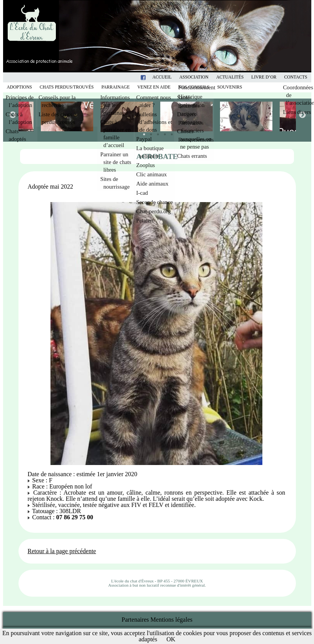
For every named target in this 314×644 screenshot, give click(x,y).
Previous (12, 115)
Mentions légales (172, 620)
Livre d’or (264, 77)
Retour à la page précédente (62, 551)
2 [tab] (149, 132)
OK (171, 639)
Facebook (153, 77)
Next (302, 115)
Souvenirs (230, 87)
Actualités (230, 77)
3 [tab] (156, 132)
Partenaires (135, 620)
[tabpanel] (187, 116)
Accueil (162, 77)
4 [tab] (163, 132)
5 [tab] (170, 132)
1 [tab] (142, 132)
